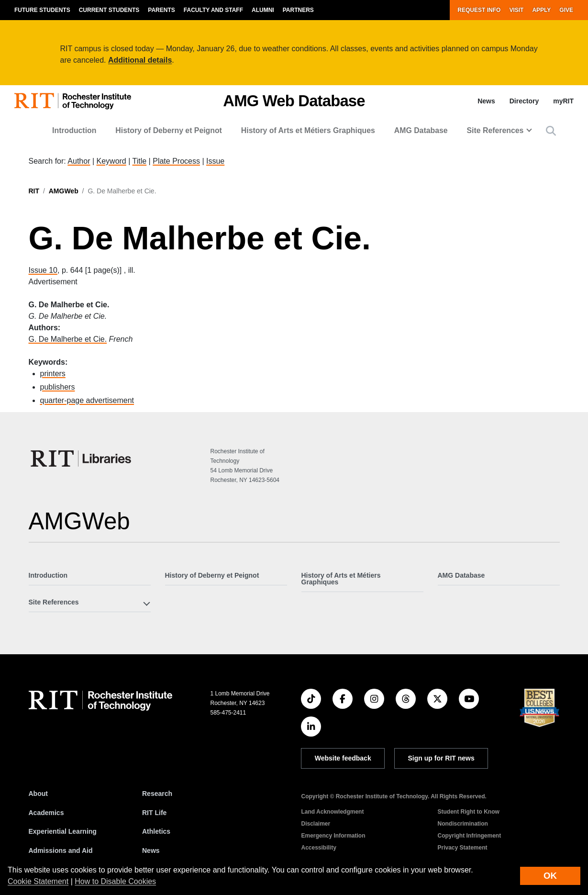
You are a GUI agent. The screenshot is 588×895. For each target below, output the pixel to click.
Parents (161, 10)
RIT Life (154, 813)
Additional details (140, 60)
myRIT (563, 101)
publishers (58, 387)
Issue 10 (43, 270)
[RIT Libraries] (82, 459)
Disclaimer (316, 824)
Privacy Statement (462, 848)
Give (566, 10)
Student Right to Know (468, 812)
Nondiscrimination (462, 824)
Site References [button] (495, 130)
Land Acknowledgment (332, 812)
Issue (215, 161)
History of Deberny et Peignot (169, 130)
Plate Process (176, 161)
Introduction (74, 130)
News (486, 101)
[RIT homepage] (73, 101)
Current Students (109, 10)
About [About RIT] (38, 794)
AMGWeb (64, 191)
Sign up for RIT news (441, 758)
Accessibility (318, 848)
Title (140, 161)
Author (79, 161)
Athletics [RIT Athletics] (156, 831)
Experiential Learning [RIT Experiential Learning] (63, 831)
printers (53, 374)
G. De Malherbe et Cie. (68, 339)
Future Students (42, 10)
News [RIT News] (151, 850)
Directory (524, 101)
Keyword (111, 161)
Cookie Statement (38, 881)
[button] (551, 131)
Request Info (479, 10)
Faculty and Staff (213, 10)
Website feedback (343, 758)
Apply (541, 10)
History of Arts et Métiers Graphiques (308, 130)
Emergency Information (333, 836)
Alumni (263, 10)
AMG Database (421, 130)
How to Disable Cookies (115, 881)
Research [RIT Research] (157, 794)
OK (550, 876)
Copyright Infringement (469, 836)
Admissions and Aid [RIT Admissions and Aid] (61, 850)
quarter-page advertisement (87, 400)
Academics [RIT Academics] (46, 813)
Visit (516, 10)
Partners (298, 10)
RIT (34, 191)
